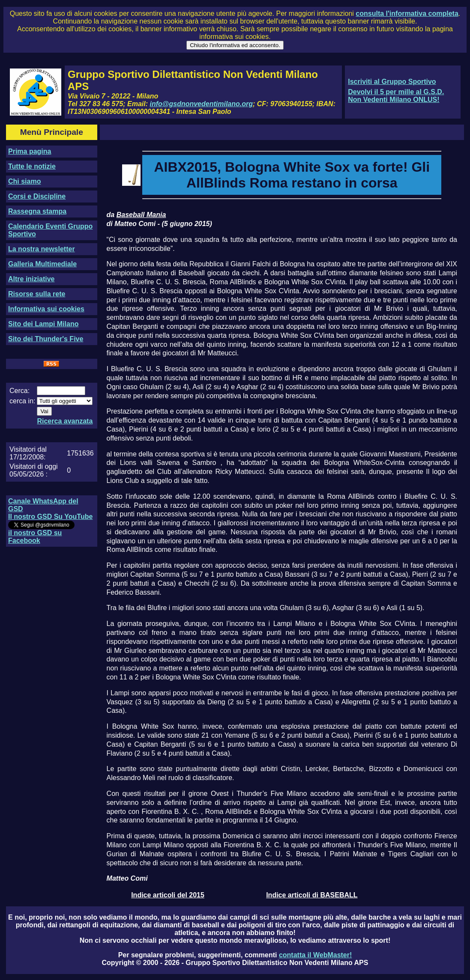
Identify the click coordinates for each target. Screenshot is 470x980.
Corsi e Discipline (37, 196)
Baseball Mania (141, 215)
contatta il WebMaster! (315, 955)
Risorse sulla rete (37, 294)
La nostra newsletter (42, 249)
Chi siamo (24, 181)
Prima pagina (30, 151)
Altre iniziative (31, 279)
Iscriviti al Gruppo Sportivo (392, 82)
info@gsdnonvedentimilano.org (201, 104)
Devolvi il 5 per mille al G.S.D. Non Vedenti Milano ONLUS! (396, 96)
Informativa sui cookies (46, 309)
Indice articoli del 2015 (168, 895)
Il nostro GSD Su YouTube (50, 517)
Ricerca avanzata (65, 421)
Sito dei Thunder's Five (46, 339)
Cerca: (19, 391)
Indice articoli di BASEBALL (312, 895)
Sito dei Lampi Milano (43, 324)
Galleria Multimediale (42, 264)
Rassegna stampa (37, 211)
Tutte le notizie (32, 166)
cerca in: (22, 401)
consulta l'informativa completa (407, 13)
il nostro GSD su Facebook (35, 537)
